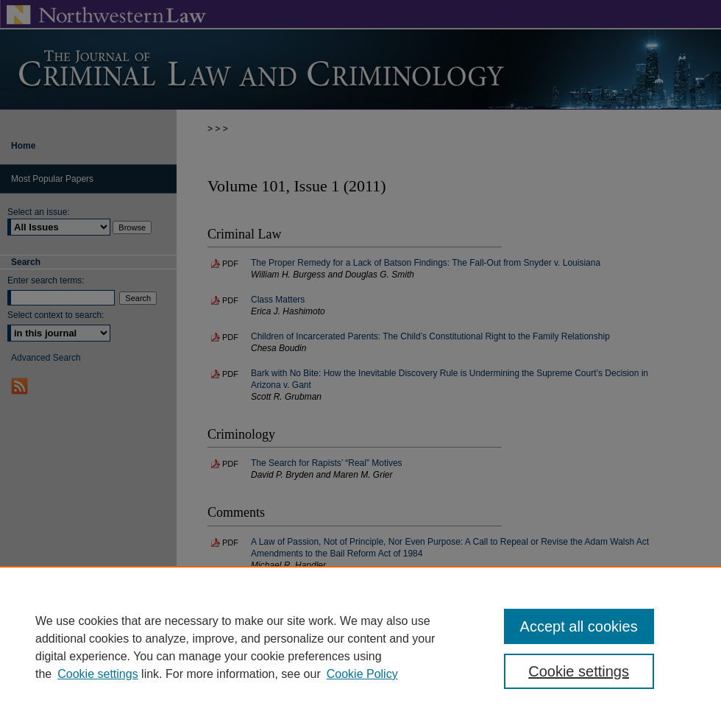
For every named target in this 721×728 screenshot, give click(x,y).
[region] (360, 647)
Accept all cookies (579, 626)
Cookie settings (97, 674)
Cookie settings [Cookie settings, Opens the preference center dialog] (579, 671)
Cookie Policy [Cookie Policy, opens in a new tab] (362, 674)
